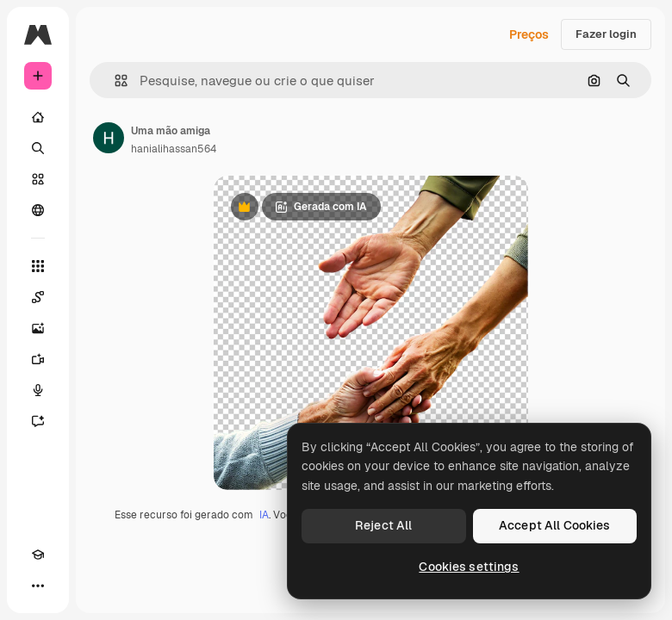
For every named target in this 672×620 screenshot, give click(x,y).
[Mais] (38, 586)
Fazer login (606, 34)
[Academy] (38, 555)
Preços (529, 34)
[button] (114, 81)
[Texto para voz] (38, 390)
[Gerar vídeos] (38, 359)
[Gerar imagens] (38, 328)
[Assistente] (38, 421)
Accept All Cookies (555, 525)
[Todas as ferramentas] (38, 266)
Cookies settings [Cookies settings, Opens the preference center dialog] (469, 567)
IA (264, 515)
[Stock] (38, 179)
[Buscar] (38, 148)
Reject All (383, 525)
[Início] (38, 117)
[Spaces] (38, 297)
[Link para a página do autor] (109, 138)
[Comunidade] (38, 210)
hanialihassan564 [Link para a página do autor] (174, 149)
